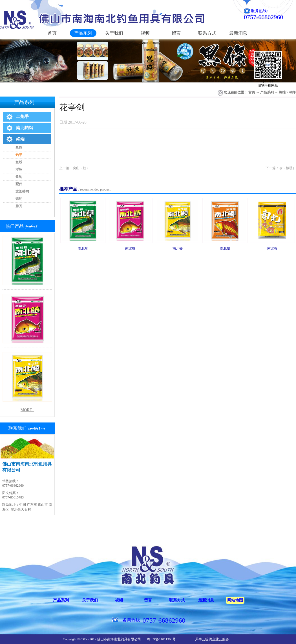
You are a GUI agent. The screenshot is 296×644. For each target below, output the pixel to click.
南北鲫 (225, 249)
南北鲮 (178, 249)
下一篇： (281, 168)
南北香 (272, 249)
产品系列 (267, 92)
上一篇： (74, 168)
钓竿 (293, 92)
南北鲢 (130, 249)
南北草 (83, 249)
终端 (282, 92)
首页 (52, 33)
